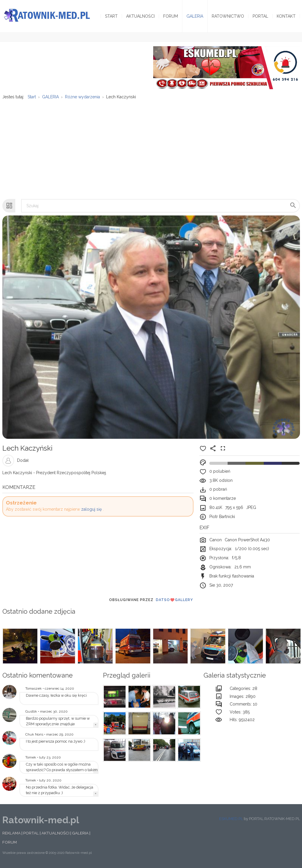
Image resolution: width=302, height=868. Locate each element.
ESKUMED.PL (231, 819)
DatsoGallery (174, 600)
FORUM (10, 842)
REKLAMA (11, 833)
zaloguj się (91, 509)
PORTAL (31, 833)
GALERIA (80, 833)
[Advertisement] (151, 146)
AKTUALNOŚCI (55, 833)
